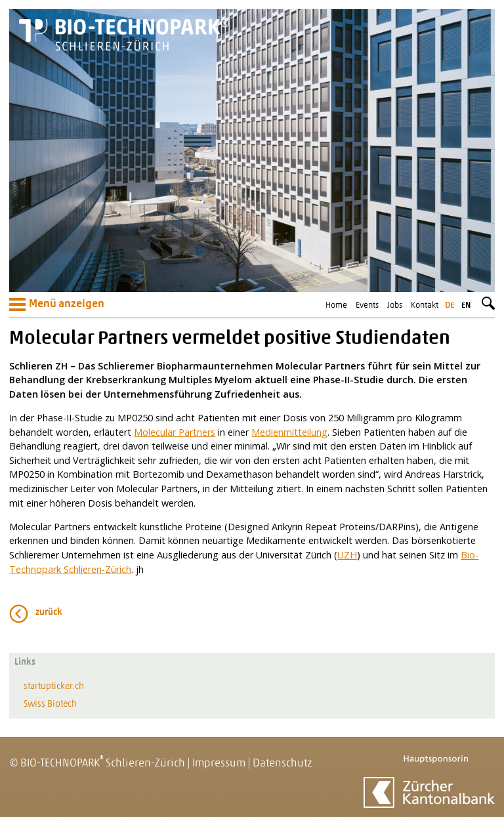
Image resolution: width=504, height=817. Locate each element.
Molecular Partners (175, 432)
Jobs (395, 305)
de (450, 305)
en (466, 305)
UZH (347, 555)
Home (336, 305)
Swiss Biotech (50, 704)
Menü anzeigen (57, 304)
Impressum (219, 764)
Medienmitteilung (289, 432)
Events (367, 305)
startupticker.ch (54, 687)
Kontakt (425, 305)
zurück (49, 613)
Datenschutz (283, 764)
